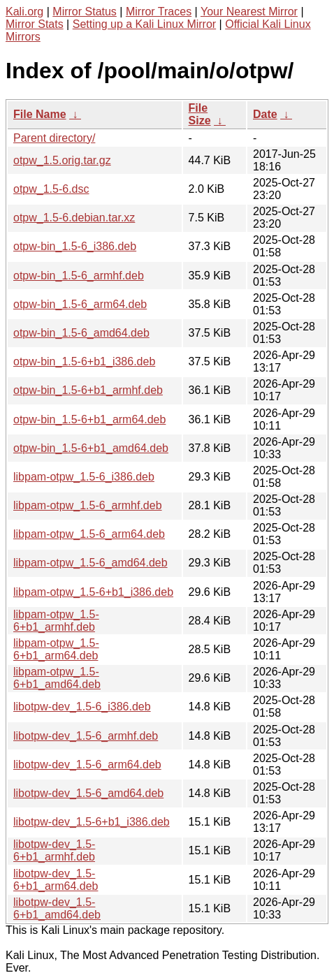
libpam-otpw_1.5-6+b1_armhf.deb (56, 621)
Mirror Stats (35, 24)
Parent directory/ (54, 138)
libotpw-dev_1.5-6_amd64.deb (88, 793)
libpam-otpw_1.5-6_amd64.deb (90, 563)
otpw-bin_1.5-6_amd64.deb (81, 333)
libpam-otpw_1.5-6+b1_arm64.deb (56, 649)
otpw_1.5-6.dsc (51, 189)
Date (265, 114)
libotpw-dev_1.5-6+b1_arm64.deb (56, 880)
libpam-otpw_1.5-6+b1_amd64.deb (57, 678)
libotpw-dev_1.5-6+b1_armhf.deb (54, 850)
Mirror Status (85, 12)
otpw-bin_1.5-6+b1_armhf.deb (88, 390)
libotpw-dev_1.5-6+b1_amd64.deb (57, 908)
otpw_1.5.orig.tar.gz (62, 160)
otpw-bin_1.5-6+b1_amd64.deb (91, 448)
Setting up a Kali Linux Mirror (144, 24)
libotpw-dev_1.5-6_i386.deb (82, 707)
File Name (40, 114)
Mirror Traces (159, 12)
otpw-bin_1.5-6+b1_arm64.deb (89, 419)
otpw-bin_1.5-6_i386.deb (75, 246)
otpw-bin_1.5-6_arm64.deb (80, 304)
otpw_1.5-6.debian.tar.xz (74, 218)
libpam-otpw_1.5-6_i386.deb (84, 477)
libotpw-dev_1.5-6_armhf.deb (86, 736)
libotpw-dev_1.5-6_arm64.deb (87, 765)
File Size (200, 114)
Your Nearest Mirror (249, 12)
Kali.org (24, 12)
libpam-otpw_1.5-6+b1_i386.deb (93, 592)
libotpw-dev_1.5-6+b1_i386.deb (92, 822)
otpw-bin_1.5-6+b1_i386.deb (84, 361)
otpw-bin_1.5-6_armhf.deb (79, 276)
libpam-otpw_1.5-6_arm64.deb (89, 534)
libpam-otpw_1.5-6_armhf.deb (88, 505)
